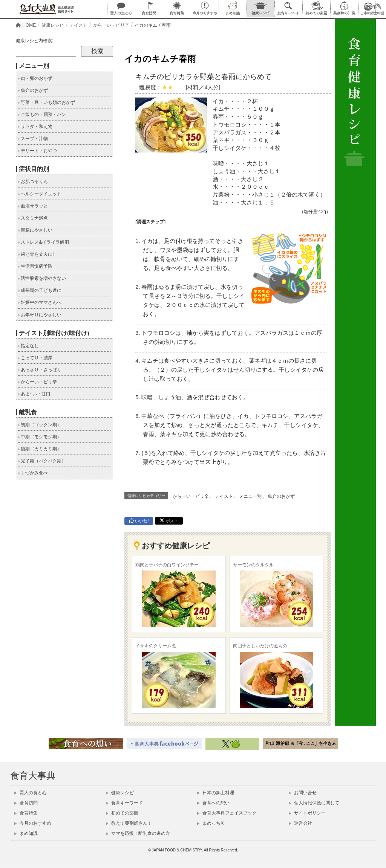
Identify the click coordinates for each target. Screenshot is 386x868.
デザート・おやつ (38, 151)
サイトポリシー (307, 813)
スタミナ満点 (33, 218)
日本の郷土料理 (216, 793)
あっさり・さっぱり (40, 370)
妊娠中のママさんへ (40, 302)
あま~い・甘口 (34, 394)
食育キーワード (124, 803)
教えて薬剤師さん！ (129, 823)
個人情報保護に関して (314, 803)
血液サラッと (33, 206)
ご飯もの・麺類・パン (42, 114)
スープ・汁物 (33, 139)
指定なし (28, 346)
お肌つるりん (33, 182)
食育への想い (213, 803)
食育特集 (26, 813)
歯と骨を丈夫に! (36, 254)
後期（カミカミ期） (40, 449)
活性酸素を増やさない (42, 278)
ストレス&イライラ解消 (44, 242)
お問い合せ (303, 793)
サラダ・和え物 (35, 127)
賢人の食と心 (31, 793)
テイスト (224, 496)
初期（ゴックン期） (40, 425)
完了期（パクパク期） (42, 461)
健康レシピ (120, 793)
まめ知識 (26, 833)
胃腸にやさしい (35, 230)
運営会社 (300, 823)
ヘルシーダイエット (40, 194)
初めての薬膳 (122, 813)
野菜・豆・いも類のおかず (47, 102)
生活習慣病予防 (35, 266)
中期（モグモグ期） (40, 437)
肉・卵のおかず (35, 78)
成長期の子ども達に (40, 290)
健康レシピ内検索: (34, 41)
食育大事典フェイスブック (227, 813)
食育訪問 (26, 803)
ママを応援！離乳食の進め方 (138, 833)
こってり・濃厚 (35, 358)
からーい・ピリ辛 (191, 496)
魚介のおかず (281, 496)
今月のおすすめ (33, 823)
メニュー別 (250, 496)
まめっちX (210, 823)
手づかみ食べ (33, 473)
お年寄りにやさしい (40, 315)
